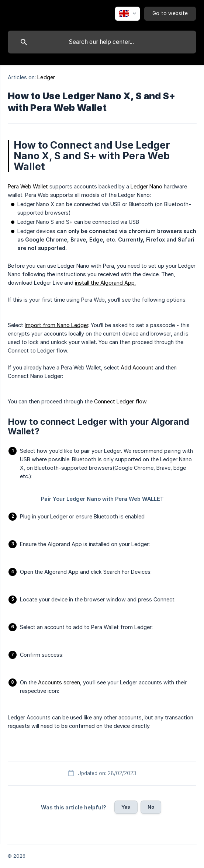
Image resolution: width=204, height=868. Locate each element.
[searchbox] (102, 42)
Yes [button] (126, 807)
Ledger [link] (46, 77)
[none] (127, 14)
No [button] (151, 807)
